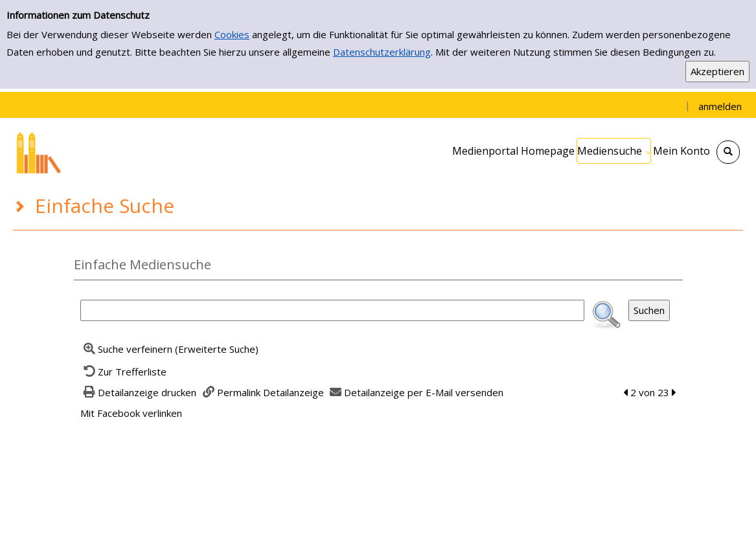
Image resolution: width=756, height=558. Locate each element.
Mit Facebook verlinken (131, 413)
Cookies (232, 34)
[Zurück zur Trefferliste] (124, 372)
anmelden (720, 106)
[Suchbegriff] (332, 310)
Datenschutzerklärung (382, 52)
